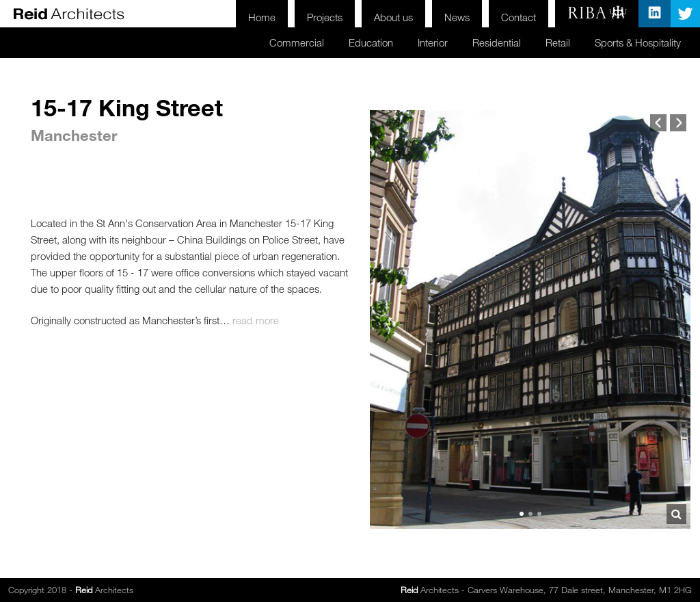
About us (380, 14)
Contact (516, 14)
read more (256, 320)
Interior (409, 41)
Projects (306, 14)
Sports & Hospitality (633, 41)
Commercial (262, 41)
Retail (546, 41)
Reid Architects (68, 14)
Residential (480, 41)
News (449, 14)
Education (341, 41)
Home (238, 14)
